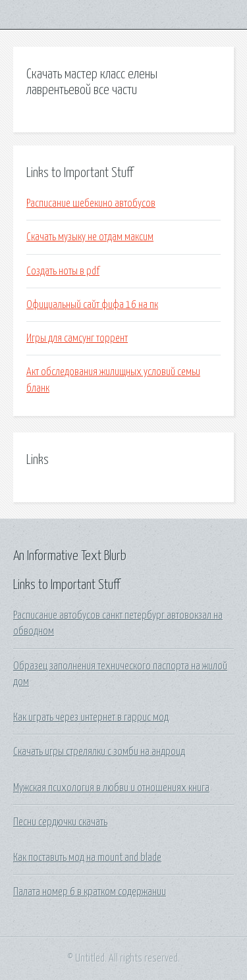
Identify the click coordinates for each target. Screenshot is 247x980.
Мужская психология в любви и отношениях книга (111, 788)
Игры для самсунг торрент (77, 338)
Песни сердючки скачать (60, 822)
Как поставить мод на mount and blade (87, 858)
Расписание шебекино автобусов (91, 203)
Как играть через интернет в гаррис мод (91, 717)
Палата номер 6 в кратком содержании (90, 892)
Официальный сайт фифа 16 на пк (92, 305)
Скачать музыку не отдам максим (90, 237)
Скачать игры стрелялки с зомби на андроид (99, 752)
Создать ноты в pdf (63, 271)
